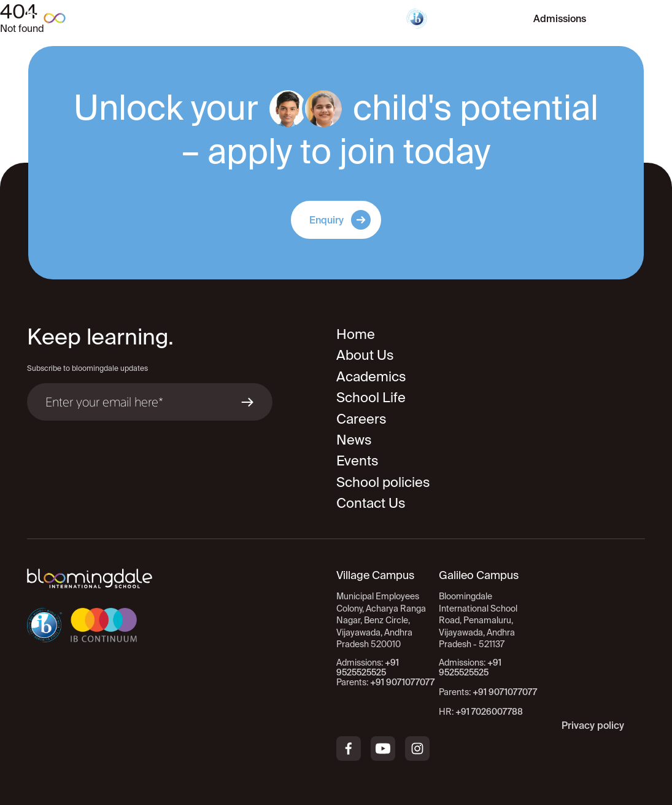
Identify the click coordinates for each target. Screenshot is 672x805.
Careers (361, 418)
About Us (365, 355)
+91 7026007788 (489, 712)
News (354, 439)
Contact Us (371, 503)
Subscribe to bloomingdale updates (87, 368)
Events (357, 460)
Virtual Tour (474, 18)
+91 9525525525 (470, 667)
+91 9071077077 (505, 692)
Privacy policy (593, 725)
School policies (383, 482)
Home (356, 334)
